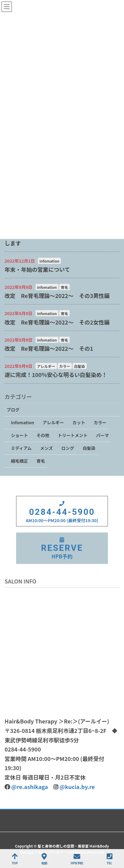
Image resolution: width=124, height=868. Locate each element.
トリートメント (73, 435)
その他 (43, 435)
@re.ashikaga (30, 787)
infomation (49, 261)
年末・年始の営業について (37, 269)
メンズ (46, 448)
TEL (110, 859)
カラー (65, 366)
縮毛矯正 (19, 461)
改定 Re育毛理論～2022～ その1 (49, 348)
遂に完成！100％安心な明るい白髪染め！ (56, 375)
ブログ (13, 410)
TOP (15, 859)
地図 (44, 859)
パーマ (102, 435)
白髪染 (80, 366)
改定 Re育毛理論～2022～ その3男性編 (57, 296)
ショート (19, 435)
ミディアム (21, 448)
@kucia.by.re (77, 787)
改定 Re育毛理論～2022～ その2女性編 (57, 322)
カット (79, 422)
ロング (68, 448)
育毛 (64, 287)
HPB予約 (77, 859)
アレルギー (46, 366)
